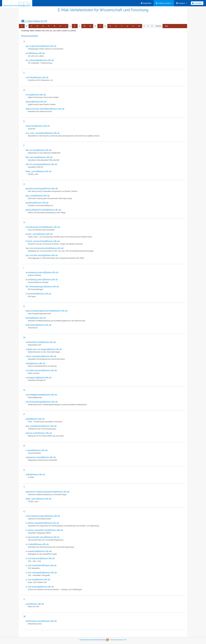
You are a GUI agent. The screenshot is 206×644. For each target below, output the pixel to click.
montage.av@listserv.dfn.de (39, 378)
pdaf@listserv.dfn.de (35, 419)
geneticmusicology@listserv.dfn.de (42, 188)
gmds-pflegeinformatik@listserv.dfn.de (43, 210)
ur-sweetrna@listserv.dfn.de (39, 551)
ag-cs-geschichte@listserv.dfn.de (41, 46)
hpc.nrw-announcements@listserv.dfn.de (45, 248)
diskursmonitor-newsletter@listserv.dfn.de (45, 109)
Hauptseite (146, 3)
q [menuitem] (105, 26)
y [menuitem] (148, 26)
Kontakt (82, 640)
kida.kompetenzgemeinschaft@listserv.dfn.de (47, 311)
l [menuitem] (80, 26)
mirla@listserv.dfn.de (35, 363)
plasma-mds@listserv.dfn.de (39, 433)
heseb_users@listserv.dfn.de (39, 234)
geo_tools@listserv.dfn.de (38, 196)
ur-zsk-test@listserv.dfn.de (38, 580)
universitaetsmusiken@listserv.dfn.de (43, 516)
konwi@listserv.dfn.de (36, 318)
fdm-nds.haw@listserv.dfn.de (39, 157)
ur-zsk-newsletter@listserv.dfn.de (41, 565)
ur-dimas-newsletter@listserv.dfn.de (42, 523)
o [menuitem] (95, 26)
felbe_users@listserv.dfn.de (39, 171)
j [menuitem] (70, 26)
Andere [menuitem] (158, 26)
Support (180, 3)
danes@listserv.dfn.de (36, 102)
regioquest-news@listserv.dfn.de (41, 457)
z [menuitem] (152, 26)
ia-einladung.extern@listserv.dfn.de (42, 272)
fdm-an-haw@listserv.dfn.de (39, 150)
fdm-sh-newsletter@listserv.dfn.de (41, 164)
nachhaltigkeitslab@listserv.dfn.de (41, 395)
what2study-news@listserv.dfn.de (41, 621)
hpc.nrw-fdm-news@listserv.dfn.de (42, 255)
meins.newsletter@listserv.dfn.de (41, 356)
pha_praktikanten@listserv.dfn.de (41, 426)
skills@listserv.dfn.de (35, 474)
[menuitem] (146, 3)
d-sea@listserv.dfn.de (36, 95)
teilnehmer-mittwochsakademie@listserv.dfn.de (48, 492)
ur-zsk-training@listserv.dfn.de (40, 587)
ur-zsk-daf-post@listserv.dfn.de (40, 558)
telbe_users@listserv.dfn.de (39, 499)
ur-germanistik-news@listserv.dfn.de (43, 537)
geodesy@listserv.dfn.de (37, 203)
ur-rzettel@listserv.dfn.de (37, 544)
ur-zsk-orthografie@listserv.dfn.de (41, 572)
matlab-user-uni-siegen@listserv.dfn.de (44, 349)
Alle (166, 26)
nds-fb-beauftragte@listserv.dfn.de (42, 402)
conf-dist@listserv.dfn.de (37, 77)
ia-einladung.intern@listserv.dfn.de (42, 279)
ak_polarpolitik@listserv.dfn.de (40, 60)
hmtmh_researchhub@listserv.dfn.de (43, 241)
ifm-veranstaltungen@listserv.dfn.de (42, 286)
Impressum (88, 640)
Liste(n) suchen (163, 3)
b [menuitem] (27, 26)
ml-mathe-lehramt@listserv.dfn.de (41, 370)
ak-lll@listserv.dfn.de (35, 53)
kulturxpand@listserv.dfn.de (39, 325)
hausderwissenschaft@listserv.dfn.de (43, 227)
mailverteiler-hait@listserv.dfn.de (41, 342)
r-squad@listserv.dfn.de (37, 450)
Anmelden (197, 3)
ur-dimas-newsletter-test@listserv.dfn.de (44, 530)
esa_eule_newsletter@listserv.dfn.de (43, 133)
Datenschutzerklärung (99, 640)
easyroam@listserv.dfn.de (38, 126)
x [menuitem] (144, 26)
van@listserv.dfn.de (35, 604)
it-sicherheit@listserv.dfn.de (38, 294)
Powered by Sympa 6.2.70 (118, 640)
